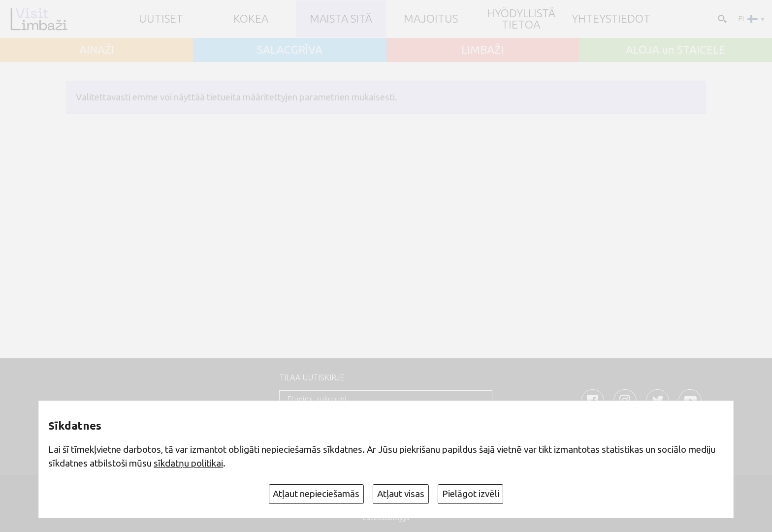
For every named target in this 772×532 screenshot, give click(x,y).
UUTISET (161, 19)
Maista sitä (341, 19)
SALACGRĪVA (290, 50)
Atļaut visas (401, 494)
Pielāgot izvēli (471, 494)
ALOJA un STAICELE (675, 50)
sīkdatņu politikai (188, 463)
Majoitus (431, 19)
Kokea (251, 19)
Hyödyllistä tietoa (521, 19)
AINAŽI (97, 50)
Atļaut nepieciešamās (316, 494)
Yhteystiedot (611, 19)
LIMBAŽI (482, 50)
